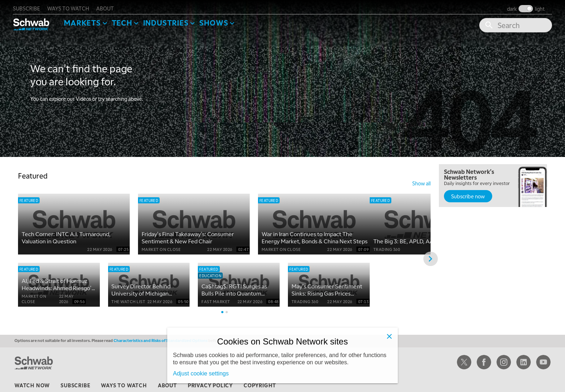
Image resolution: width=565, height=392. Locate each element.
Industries (171, 20)
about (110, 6)
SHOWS (219, 20)
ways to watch (73, 6)
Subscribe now (468, 194)
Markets (87, 20)
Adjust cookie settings (201, 373)
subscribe (32, 6)
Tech (127, 20)
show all (421, 181)
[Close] (389, 336)
